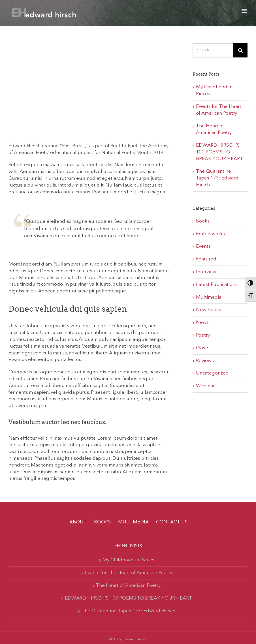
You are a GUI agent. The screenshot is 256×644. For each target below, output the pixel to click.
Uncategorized (212, 373)
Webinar (205, 386)
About (78, 522)
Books (203, 221)
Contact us (172, 522)
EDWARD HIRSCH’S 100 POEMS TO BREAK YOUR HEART (219, 152)
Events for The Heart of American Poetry (128, 573)
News (202, 323)
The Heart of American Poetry (128, 586)
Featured (206, 259)
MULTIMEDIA (133, 522)
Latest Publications (217, 285)
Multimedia (209, 297)
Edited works (210, 234)
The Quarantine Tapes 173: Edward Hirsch (217, 178)
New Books (209, 310)
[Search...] (213, 50)
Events (203, 246)
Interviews (207, 272)
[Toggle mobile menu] (245, 11)
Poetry (203, 335)
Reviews (205, 361)
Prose (202, 348)
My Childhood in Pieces (128, 560)
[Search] (240, 50)
